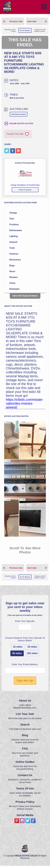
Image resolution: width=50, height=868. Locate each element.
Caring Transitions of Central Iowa (25, 185)
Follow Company (25, 190)
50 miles (17, 656)
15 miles (18, 649)
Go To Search (25, 30)
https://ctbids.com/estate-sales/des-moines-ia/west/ (25, 403)
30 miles (32, 649)
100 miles (32, 656)
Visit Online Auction (19, 114)
